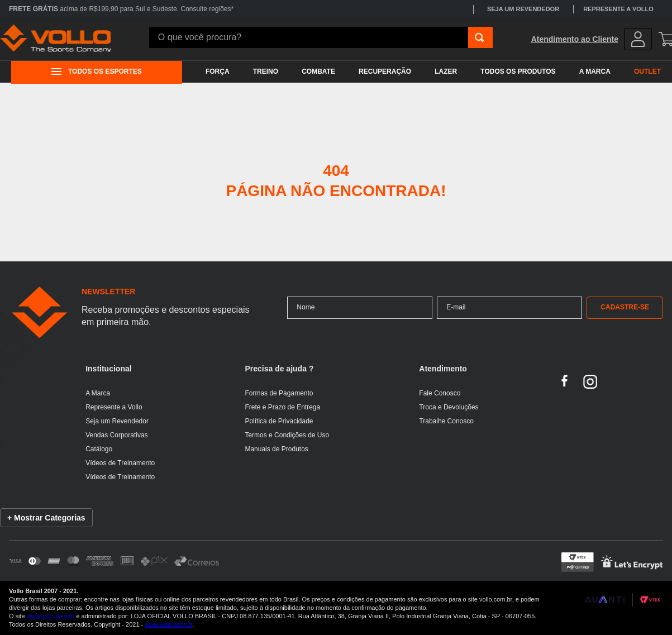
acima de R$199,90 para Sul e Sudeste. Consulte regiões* (121, 9)
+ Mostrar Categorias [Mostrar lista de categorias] (46, 518)
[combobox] (321, 37)
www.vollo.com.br (51, 616)
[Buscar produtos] (479, 37)
